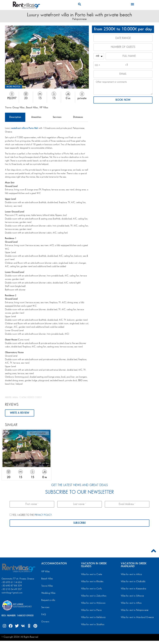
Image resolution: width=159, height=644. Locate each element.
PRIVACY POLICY (43, 515)
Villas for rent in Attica (131, 575)
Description (15, 117)
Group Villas (19, 108)
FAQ (44, 615)
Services (57, 117)
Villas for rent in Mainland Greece (137, 618)
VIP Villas (44, 108)
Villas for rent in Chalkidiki (133, 582)
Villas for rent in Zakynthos (93, 596)
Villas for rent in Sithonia (132, 596)
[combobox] (97, 66)
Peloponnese (79, 19)
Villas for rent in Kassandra (133, 589)
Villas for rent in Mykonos (93, 603)
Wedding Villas (48, 593)
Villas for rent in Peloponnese (134, 610)
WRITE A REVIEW (20, 413)
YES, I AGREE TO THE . (31, 515)
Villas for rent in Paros (91, 610)
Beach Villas (32, 108)
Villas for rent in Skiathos (92, 625)
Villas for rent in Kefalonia (93, 618)
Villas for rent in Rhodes (92, 582)
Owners (45, 622)
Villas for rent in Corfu (91, 589)
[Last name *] (80, 504)
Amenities (36, 117)
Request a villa (48, 600)
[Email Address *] (127, 504)
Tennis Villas (47, 586)
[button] (79, 4)
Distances (78, 117)
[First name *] (32, 504)
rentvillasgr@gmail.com (12, 593)
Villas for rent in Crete (91, 575)
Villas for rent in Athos (131, 603)
